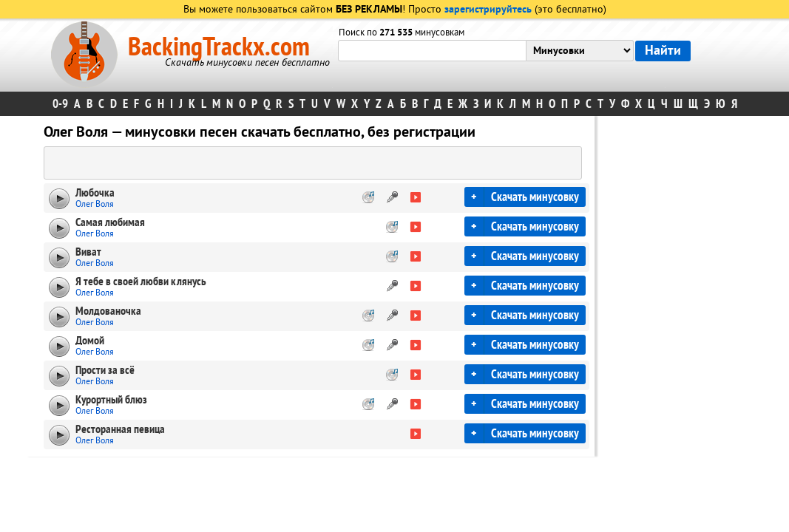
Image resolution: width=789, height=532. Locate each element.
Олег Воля (95, 204)
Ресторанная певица (120, 429)
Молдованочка (108, 311)
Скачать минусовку (535, 197)
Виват (88, 252)
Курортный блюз (111, 400)
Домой (90, 341)
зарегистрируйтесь (488, 10)
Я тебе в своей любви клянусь (141, 282)
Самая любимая (110, 222)
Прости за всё (105, 370)
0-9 (60, 104)
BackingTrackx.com (219, 47)
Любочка (95, 193)
